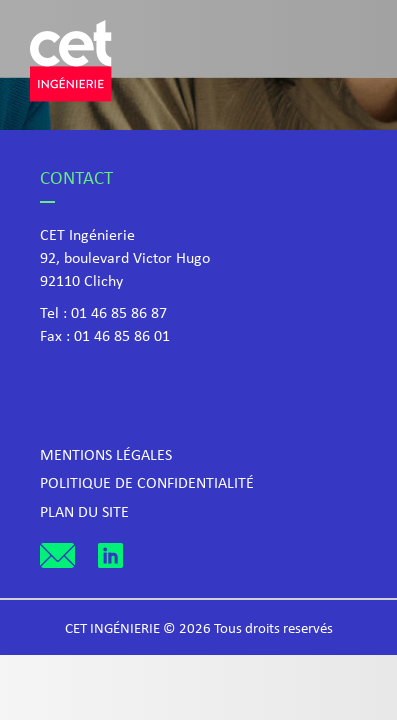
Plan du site (84, 513)
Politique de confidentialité (147, 484)
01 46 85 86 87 (119, 314)
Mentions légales (106, 456)
